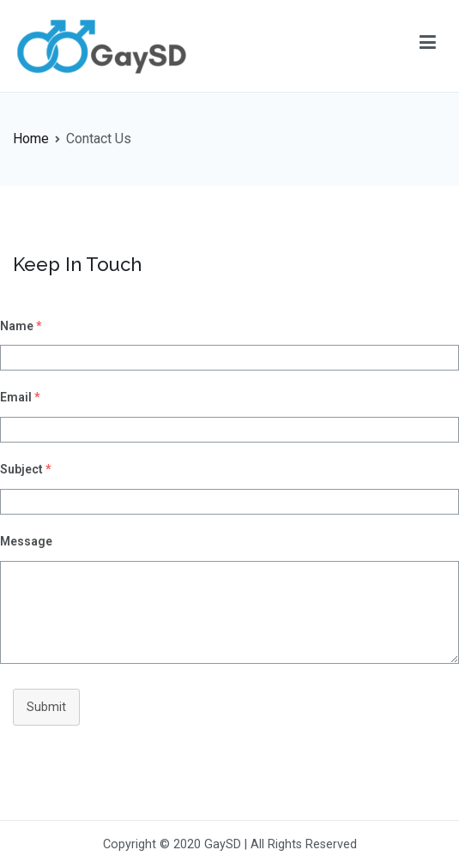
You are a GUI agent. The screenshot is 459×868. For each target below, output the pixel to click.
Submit (46, 707)
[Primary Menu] (428, 45)
